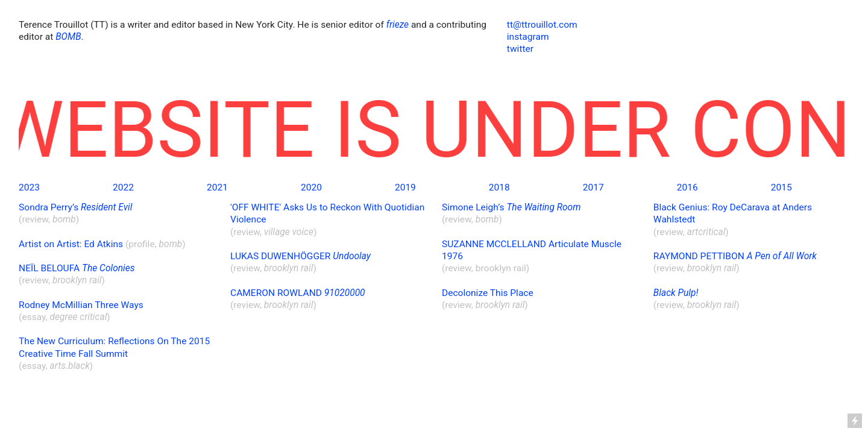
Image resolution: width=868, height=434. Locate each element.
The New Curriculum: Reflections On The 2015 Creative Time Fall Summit (114, 347)
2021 (217, 187)
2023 (29, 187)
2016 (687, 187)
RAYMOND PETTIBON (735, 256)
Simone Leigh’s (511, 207)
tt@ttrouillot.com (542, 25)
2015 (782, 187)
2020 (311, 187)
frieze (398, 25)
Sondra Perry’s (75, 207)
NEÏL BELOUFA (77, 268)
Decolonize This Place (488, 293)
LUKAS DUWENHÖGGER (300, 256)
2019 (405, 187)
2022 (123, 187)
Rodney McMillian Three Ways (81, 305)
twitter (520, 49)
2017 (593, 187)
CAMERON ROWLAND (298, 293)
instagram (528, 37)
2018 (499, 187)
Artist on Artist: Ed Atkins (71, 244)
